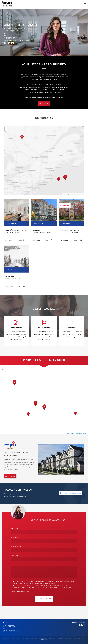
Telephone (15, 555)
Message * (15, 564)
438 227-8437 (10, 38)
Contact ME (44, 599)
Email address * (16, 546)
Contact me (44, 104)
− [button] (6, 130)
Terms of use (25, 592)
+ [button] (6, 128)
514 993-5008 (10, 36)
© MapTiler (68, 194)
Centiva (47, 642)
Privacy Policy (16, 592)
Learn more (10, 476)
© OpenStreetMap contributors (77, 194)
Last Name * (15, 538)
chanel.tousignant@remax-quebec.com (17, 40)
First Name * (15, 529)
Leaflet (64, 194)
